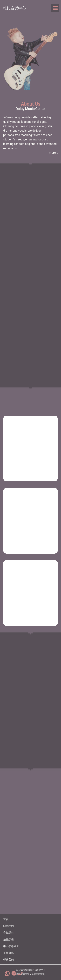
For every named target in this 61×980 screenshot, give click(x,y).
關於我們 (8, 926)
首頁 (6, 919)
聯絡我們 (8, 960)
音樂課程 (8, 933)
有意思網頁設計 (39, 974)
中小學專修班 (11, 946)
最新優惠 (8, 953)
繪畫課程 (8, 940)
